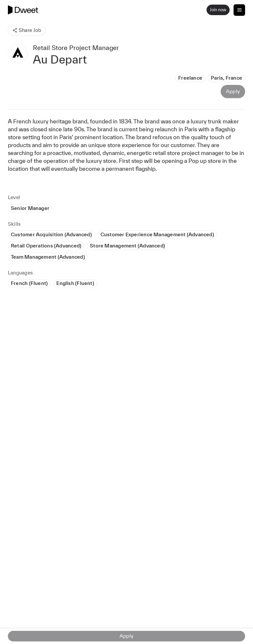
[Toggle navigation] (239, 10)
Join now (218, 10)
